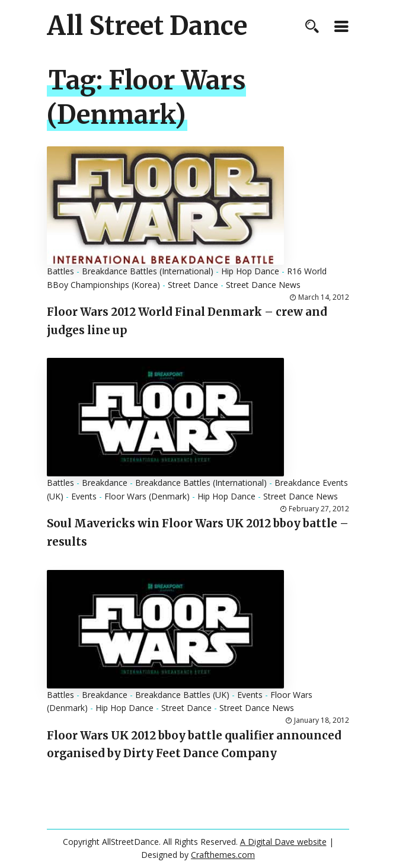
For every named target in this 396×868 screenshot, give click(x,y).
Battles (60, 271)
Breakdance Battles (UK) (182, 695)
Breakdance (105, 483)
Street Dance (193, 285)
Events (84, 496)
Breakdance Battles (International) (148, 271)
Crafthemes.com (223, 855)
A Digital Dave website (283, 842)
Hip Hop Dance (250, 271)
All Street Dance (147, 26)
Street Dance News (263, 285)
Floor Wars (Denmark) (147, 496)
